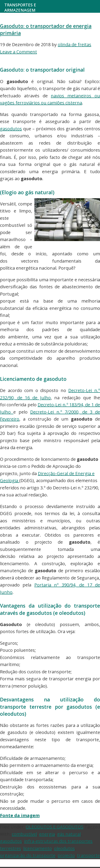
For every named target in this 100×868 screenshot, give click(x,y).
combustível (24, 834)
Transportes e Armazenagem (20, 7)
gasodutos (11, 129)
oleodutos (64, 848)
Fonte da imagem (20, 815)
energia (47, 834)
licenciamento (38, 848)
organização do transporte (28, 855)
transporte (88, 855)
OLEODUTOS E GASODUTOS (55, 827)
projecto (66, 855)
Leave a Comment (18, 52)
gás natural (69, 834)
